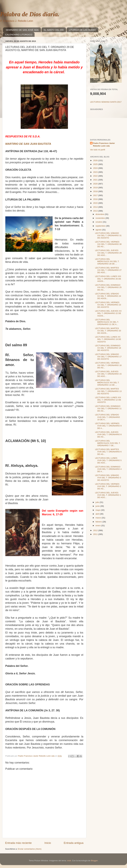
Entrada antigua (74, 843)
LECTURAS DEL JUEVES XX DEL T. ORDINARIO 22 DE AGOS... (108, 313)
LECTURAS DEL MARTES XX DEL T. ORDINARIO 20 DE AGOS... (108, 331)
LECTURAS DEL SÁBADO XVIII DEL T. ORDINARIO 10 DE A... (108, 417)
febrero (99, 522)
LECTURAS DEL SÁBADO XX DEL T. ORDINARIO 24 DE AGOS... (108, 296)
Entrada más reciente (18, 843)
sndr (69, 861)
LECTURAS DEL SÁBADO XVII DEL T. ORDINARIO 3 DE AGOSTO (108, 478)
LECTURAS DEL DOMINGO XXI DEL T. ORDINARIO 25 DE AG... (108, 287)
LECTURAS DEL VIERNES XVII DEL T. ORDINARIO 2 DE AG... (108, 486)
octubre (99, 222)
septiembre (101, 226)
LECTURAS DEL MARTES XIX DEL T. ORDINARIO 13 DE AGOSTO (108, 391)
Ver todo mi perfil (98, 150)
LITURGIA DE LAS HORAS (82, 30)
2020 (96, 184)
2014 (96, 207)
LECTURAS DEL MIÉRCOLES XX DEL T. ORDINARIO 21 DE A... (107, 322)
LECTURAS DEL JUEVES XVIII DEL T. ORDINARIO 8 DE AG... (108, 434)
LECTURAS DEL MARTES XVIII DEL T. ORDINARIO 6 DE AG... (108, 452)
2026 (96, 160)
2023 (96, 172)
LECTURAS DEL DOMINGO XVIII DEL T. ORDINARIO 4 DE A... (108, 469)
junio (98, 506)
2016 (96, 199)
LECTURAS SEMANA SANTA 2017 (106, 102)
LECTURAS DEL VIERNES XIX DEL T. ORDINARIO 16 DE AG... (108, 365)
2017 (96, 195)
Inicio (48, 843)
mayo (98, 510)
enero (98, 526)
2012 (96, 530)
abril (98, 514)
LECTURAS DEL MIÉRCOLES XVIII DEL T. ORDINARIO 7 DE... (108, 443)
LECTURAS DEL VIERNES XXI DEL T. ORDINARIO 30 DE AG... (108, 244)
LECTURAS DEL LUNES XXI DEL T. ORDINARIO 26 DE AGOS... (108, 279)
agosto (99, 230)
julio (98, 502)
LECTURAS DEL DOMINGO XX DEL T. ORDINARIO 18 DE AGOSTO (108, 348)
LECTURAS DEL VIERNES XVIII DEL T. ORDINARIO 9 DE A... (108, 426)
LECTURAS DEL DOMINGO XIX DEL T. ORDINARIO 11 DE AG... (108, 409)
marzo (99, 518)
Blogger (94, 861)
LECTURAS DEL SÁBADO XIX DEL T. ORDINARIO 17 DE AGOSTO (108, 357)
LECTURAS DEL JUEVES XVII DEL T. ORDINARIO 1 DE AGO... (108, 495)
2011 (96, 534)
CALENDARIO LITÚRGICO (19, 35)
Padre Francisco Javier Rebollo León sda (104, 145)
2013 (96, 211)
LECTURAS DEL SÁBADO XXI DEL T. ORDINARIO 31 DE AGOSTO (108, 235)
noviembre (100, 218)
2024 (96, 168)
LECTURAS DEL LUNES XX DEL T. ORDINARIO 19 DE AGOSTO (108, 339)
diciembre (100, 214)
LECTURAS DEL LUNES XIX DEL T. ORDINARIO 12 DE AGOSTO (108, 400)
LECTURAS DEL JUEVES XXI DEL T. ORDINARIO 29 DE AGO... (108, 253)
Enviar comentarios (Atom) (30, 849)
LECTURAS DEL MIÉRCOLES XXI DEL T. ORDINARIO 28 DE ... (107, 261)
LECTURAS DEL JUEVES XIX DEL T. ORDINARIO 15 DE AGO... (108, 374)
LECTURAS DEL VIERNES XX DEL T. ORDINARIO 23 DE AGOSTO (108, 305)
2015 (96, 203)
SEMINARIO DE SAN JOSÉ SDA (22, 30)
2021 (96, 180)
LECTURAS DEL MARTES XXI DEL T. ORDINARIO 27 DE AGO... (108, 270)
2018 (96, 191)
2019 (96, 188)
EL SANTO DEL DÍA (54, 30)
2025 (96, 164)
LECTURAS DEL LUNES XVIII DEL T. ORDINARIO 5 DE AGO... (108, 460)
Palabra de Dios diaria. (30, 14)
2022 (96, 176)
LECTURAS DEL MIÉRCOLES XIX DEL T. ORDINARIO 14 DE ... (107, 383)
